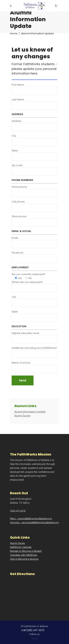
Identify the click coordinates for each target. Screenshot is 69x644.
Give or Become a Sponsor (24, 559)
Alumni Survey (18, 543)
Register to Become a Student (26, 551)
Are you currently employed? (28, 274)
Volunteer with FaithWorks (24, 555)
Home (14, 33)
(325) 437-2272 (18, 511)
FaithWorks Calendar (21, 547)
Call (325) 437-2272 (33, 630)
